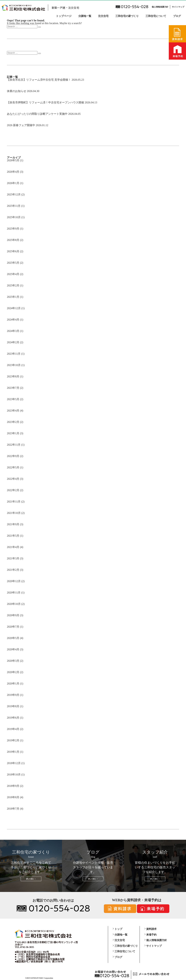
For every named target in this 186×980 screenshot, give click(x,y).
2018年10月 (14, 775)
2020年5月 (13, 638)
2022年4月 (13, 479)
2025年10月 (14, 217)
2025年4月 (13, 274)
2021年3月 (13, 558)
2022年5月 (13, 467)
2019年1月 (13, 752)
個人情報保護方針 (160, 7)
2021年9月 (13, 524)
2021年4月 (13, 547)
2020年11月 (14, 593)
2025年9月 (13, 229)
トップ (118, 929)
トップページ (64, 16)
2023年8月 (13, 376)
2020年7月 (13, 627)
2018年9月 (13, 786)
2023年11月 (14, 354)
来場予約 (151, 935)
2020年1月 (13, 684)
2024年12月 (14, 308)
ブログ (177, 16)
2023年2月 (13, 422)
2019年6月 (13, 718)
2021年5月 (13, 536)
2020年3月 (13, 661)
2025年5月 (13, 263)
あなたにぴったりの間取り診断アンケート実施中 (37, 114)
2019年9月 (13, 695)
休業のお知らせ (17, 91)
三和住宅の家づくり (127, 16)
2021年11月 (14, 502)
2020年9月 (13, 615)
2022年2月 (13, 490)
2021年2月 (13, 570)
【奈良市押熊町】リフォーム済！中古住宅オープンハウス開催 (45, 102)
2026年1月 (13, 183)
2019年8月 (13, 706)
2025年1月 (13, 297)
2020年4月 (13, 649)
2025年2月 (13, 285)
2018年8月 (13, 797)
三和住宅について (156, 16)
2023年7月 (13, 388)
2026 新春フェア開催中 (21, 125)
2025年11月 (14, 206)
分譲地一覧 (85, 16)
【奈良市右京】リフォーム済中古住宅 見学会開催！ (39, 80)
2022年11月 (14, 445)
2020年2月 (13, 672)
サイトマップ (178, 7)
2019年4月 (13, 729)
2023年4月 (13, 411)
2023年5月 (13, 399)
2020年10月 (14, 604)
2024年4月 (13, 320)
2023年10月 (14, 365)
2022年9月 (13, 456)
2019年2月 (13, 740)
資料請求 (151, 929)
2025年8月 (13, 240)
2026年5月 (13, 160)
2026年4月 (13, 172)
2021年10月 (14, 513)
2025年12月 (14, 194)
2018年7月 (13, 809)
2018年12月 (14, 763)
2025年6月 (13, 251)
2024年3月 (13, 331)
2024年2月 (13, 342)
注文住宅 (103, 16)
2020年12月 (14, 581)
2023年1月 (13, 433)
